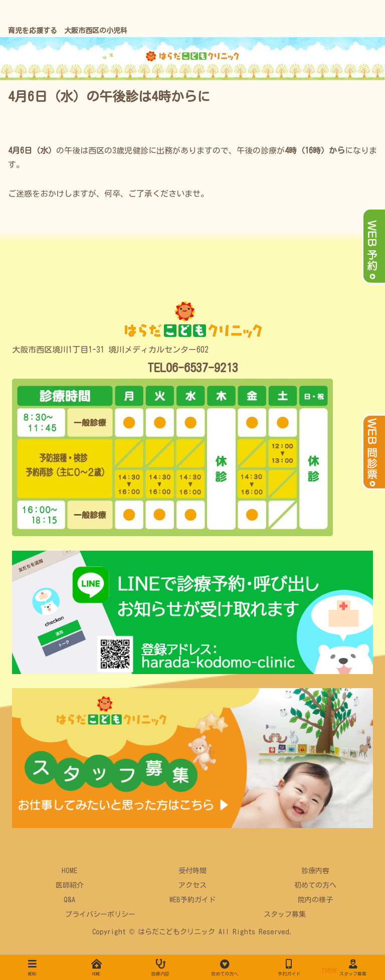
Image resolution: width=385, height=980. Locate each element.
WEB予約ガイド (192, 900)
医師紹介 (70, 885)
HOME (69, 871)
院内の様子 (315, 900)
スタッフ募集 (285, 914)
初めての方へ (315, 885)
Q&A (69, 900)
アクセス (192, 885)
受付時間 (192, 871)
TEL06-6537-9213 (193, 368)
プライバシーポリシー (100, 914)
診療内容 (315, 871)
